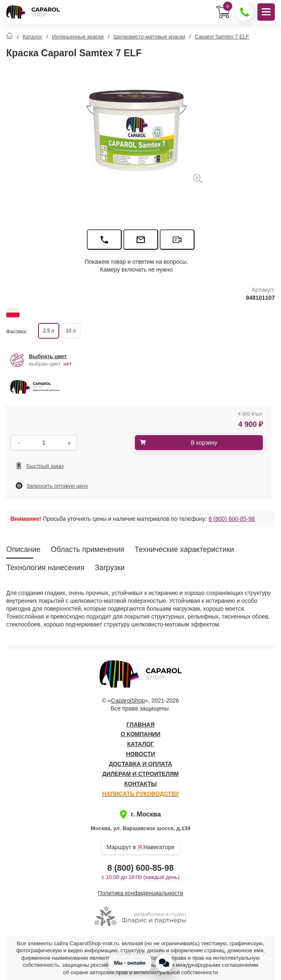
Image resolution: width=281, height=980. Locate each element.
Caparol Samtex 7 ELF (222, 37)
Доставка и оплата (140, 764)
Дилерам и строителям (140, 774)
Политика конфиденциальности (140, 893)
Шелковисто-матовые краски (149, 37)
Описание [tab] (23, 549)
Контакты (140, 784)
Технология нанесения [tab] (45, 568)
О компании (140, 734)
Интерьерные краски (78, 37)
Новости (140, 754)
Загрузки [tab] (110, 568)
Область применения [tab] (88, 549)
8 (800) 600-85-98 (232, 519)
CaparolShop (128, 701)
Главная (141, 725)
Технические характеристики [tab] (184, 549)
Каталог (32, 37)
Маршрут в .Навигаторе (141, 847)
